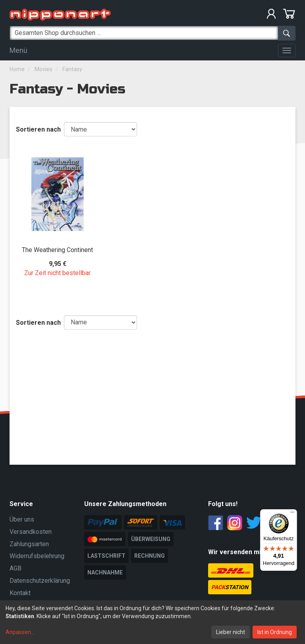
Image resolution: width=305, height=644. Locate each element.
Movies (43, 69)
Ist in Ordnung (275, 632)
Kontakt (20, 593)
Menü (18, 50)
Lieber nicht (231, 632)
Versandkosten (31, 532)
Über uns (22, 519)
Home (17, 69)
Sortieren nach (38, 129)
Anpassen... (20, 632)
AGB (15, 568)
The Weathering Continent (57, 250)
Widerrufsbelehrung (37, 556)
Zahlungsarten (29, 544)
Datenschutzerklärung (40, 581)
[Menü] (292, 514)
